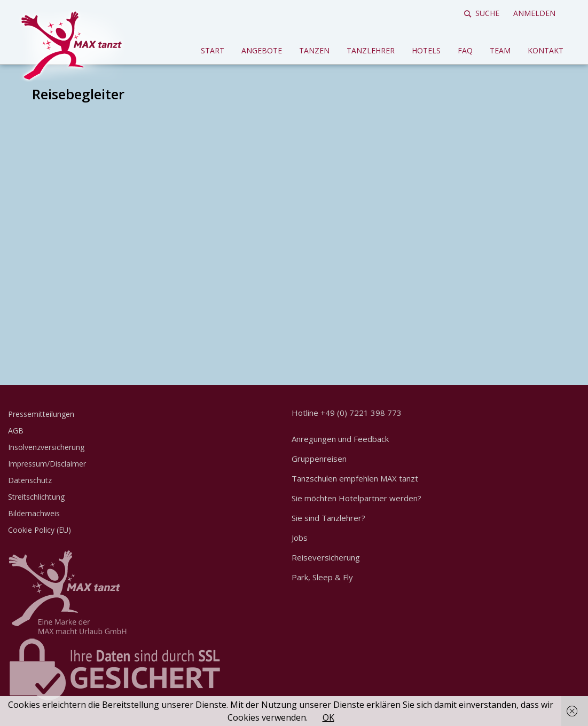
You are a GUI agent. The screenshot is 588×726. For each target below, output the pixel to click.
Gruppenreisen (319, 459)
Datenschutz (30, 480)
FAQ (465, 50)
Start (213, 50)
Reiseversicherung (326, 557)
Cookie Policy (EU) (40, 530)
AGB (16, 431)
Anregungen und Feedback (340, 439)
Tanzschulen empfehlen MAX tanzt (355, 478)
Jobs (300, 538)
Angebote (262, 50)
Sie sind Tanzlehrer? (328, 518)
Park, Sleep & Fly (322, 577)
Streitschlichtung (36, 497)
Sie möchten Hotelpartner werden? (356, 498)
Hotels (426, 50)
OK (328, 717)
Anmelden (534, 13)
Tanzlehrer (371, 50)
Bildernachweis (34, 513)
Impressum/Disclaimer (47, 464)
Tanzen (314, 50)
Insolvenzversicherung (46, 447)
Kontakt (546, 50)
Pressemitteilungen (41, 414)
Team (500, 50)
